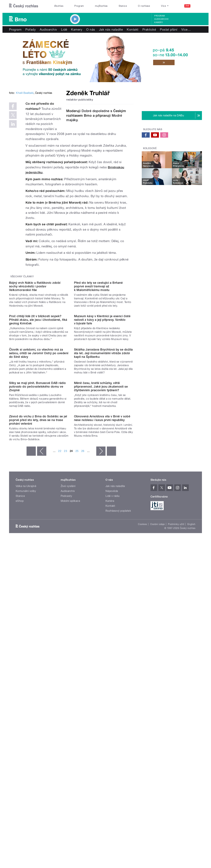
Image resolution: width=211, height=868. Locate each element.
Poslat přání (169, 29)
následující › (101, 648)
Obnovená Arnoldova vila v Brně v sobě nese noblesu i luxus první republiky (102, 615)
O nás (91, 29)
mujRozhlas (101, 6)
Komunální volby (26, 688)
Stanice (123, 6)
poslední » (111, 648)
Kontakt (133, 29)
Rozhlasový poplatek (118, 708)
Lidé (64, 29)
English (191, 721)
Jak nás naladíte (111, 29)
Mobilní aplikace (70, 698)
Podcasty (66, 693)
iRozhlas (59, 6)
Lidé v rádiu (113, 693)
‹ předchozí (42, 648)
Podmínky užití (176, 721)
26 (83, 648)
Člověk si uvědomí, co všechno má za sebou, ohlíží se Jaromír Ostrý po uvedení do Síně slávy (39, 483)
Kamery (159, 22)
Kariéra (110, 698)
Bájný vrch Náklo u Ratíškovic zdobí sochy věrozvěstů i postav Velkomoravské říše (35, 349)
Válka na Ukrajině (26, 683)
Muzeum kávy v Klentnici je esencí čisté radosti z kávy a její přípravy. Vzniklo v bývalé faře (102, 416)
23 (66, 648)
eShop (20, 698)
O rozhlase (144, 6)
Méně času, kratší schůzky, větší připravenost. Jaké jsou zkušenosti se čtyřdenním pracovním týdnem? (101, 550)
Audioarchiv (161, 19)
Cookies (142, 721)
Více (186, 29)
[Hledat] (197, 6)
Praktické (149, 29)
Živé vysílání (68, 683)
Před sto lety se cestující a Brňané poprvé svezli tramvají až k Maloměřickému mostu (98, 349)
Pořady (31, 29)
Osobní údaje (158, 721)
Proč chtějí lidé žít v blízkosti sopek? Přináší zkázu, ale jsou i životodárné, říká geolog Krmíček (38, 416)
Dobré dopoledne (96, 111)
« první (31, 648)
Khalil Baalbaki (25, 143)
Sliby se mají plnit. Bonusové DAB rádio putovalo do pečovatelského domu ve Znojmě (38, 550)
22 (60, 648)
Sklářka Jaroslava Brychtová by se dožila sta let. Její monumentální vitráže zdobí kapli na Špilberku (103, 483)
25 (77, 648)
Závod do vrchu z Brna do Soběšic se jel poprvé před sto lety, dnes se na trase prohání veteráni (38, 617)
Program (79, 6)
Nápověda (112, 688)
